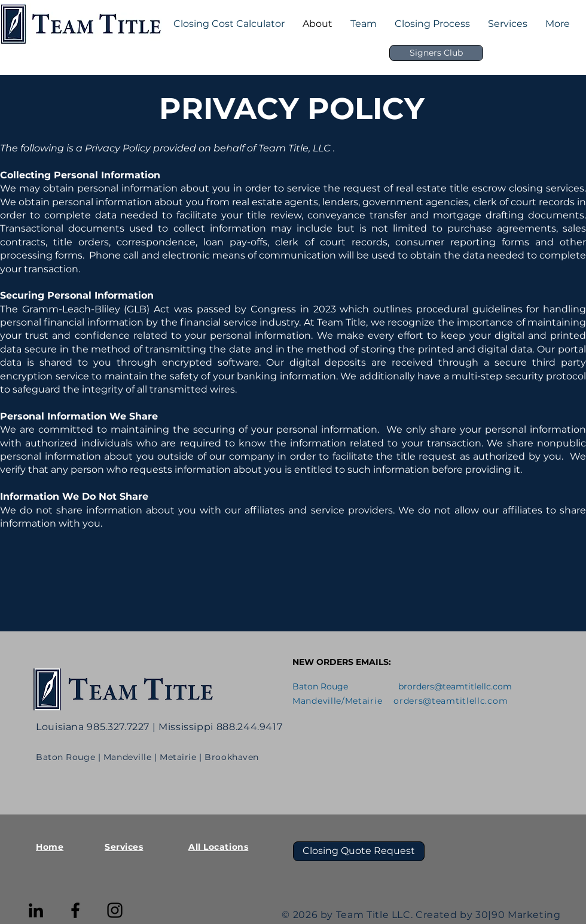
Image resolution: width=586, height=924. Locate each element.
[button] (364, 24)
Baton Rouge (65, 757)
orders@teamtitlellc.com (460, 686)
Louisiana (60, 727)
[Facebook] (75, 910)
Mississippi (187, 727)
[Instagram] (115, 910)
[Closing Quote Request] (359, 851)
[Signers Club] (436, 53)
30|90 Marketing (518, 915)
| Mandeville (126, 757)
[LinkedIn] (36, 910)
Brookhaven (232, 757)
